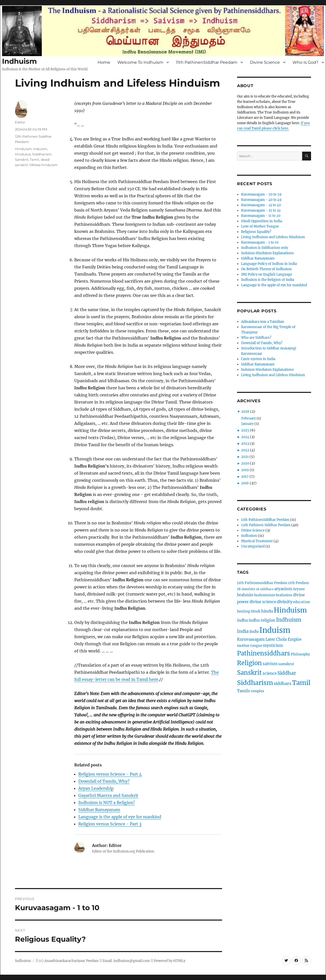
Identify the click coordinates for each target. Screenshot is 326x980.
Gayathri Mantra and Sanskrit (108, 795)
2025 (245, 430)
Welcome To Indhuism (140, 62)
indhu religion (262, 620)
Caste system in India (258, 359)
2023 (245, 444)
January (248, 424)
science (270, 673)
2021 (245, 457)
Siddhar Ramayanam (99, 810)
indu (254, 631)
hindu (267, 611)
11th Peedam (298, 583)
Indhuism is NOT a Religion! (107, 802)
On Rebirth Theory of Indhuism (266, 269)
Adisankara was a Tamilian (263, 322)
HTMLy (179, 961)
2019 (245, 470)
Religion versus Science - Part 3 (110, 824)
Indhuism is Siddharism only (265, 248)
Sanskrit (22, 159)
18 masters (246, 589)
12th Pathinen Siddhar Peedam (266, 525)
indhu (242, 620)
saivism (270, 664)
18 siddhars (265, 589)
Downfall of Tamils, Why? (104, 781)
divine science (263, 602)
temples (257, 691)
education (302, 602)
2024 (245, 437)
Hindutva (23, 154)
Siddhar (287, 673)
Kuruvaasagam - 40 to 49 (261, 200)
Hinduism (23, 149)
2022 (245, 450)
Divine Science (265, 62)
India (243, 631)
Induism (40, 149)
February (249, 418)
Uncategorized (253, 546)
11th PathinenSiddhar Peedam (207, 62)
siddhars (283, 683)
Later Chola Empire (283, 639)
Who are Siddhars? (256, 338)
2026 (245, 412)
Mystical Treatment (257, 541)
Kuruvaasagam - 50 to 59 (261, 194)
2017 (245, 477)
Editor (20, 122)
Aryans (299, 589)
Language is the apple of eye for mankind (120, 817)
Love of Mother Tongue (260, 226)
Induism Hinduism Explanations (267, 253)
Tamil (35, 159)
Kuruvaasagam (251, 639)
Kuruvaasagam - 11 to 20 (261, 216)
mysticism (273, 645)
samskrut (286, 664)
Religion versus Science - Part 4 (110, 774)
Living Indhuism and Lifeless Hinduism (273, 237)
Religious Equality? (256, 232)
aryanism (283, 589)
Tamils (243, 691)
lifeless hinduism (43, 165)
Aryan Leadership (96, 788)
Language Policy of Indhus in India (269, 264)
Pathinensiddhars (264, 653)
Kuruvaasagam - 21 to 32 (261, 210)
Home (104, 62)
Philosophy (300, 654)
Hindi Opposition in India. (262, 221)
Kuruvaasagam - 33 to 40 (261, 205)
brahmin (245, 595)
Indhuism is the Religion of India (268, 280)
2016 (245, 483)
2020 (245, 463)
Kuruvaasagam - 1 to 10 (260, 242)
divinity (285, 602)
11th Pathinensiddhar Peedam (262, 583)
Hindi (256, 611)
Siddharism (42, 154)
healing (243, 611)
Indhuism (19, 61)
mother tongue (250, 646)
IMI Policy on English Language (267, 274)
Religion (249, 663)
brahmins (284, 595)
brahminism (265, 595)
